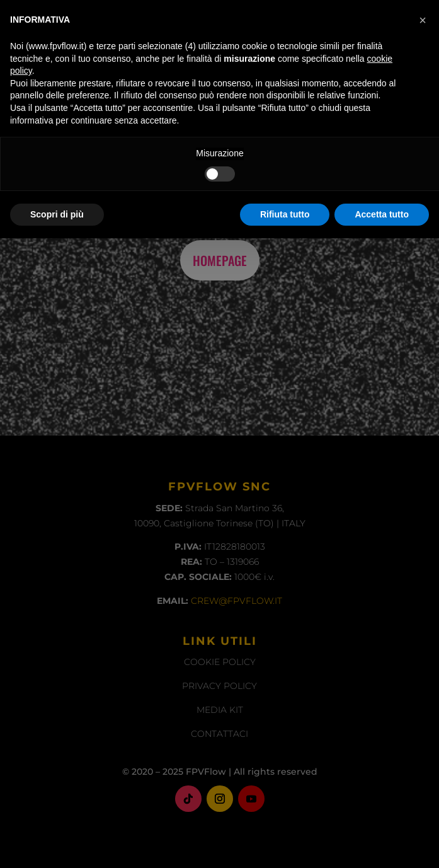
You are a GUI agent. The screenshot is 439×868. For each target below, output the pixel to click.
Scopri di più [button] (57, 843)
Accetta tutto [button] (382, 843)
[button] (423, 650)
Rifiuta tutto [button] (285, 843)
